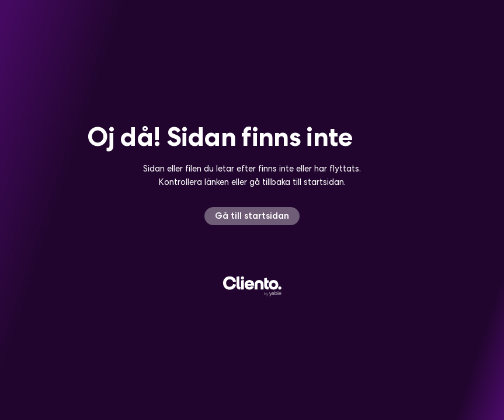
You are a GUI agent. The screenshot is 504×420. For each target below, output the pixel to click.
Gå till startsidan (252, 216)
